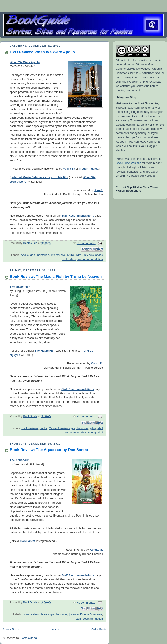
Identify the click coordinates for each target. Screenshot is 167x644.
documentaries (40, 255)
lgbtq (93, 428)
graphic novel (80, 428)
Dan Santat (28, 541)
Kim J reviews (85, 255)
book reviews (30, 428)
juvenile (74, 614)
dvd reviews (58, 255)
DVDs (71, 255)
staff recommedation (90, 259)
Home (55, 630)
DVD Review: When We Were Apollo (42, 52)
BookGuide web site (128, 163)
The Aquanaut (19, 460)
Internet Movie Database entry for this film (40, 177)
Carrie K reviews (59, 428)
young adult (96, 433)
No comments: (86, 243)
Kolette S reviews (91, 614)
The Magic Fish (20, 287)
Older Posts (99, 630)
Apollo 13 (69, 169)
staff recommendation (89, 619)
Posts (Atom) (29, 638)
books (44, 428)
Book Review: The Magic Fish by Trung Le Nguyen (56, 277)
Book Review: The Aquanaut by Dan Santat (49, 450)
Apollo (25, 255)
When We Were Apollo (25, 62)
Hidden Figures (89, 169)
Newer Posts (11, 630)
